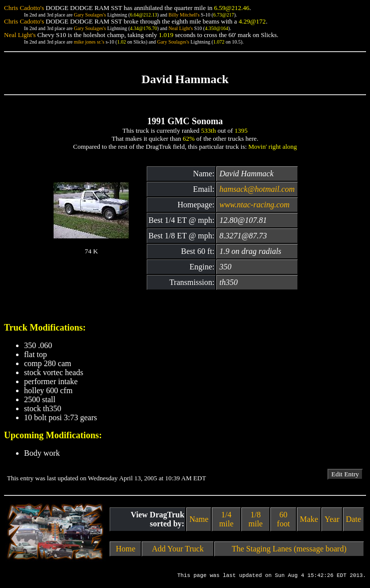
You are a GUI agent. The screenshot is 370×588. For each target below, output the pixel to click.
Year (332, 519)
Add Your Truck (178, 549)
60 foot (283, 519)
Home (125, 549)
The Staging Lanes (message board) (289, 549)
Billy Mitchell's (184, 15)
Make (309, 519)
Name (199, 519)
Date (353, 519)
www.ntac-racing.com (254, 205)
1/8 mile (255, 519)
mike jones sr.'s (89, 42)
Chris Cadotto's (24, 8)
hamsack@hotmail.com (257, 189)
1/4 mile (226, 519)
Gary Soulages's (90, 15)
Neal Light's (180, 28)
